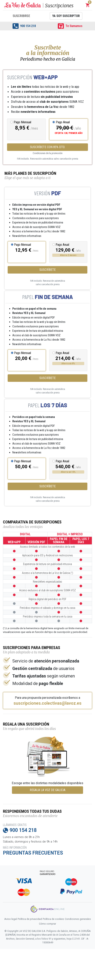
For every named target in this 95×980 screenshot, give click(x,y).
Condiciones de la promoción (48, 153)
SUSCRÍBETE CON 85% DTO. (47, 147)
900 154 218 (24, 26)
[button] (88, 5)
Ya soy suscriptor (66, 16)
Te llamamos (70, 26)
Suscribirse (21, 16)
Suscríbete (47, 270)
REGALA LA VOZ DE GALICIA (48, 790)
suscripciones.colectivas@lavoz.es (47, 703)
